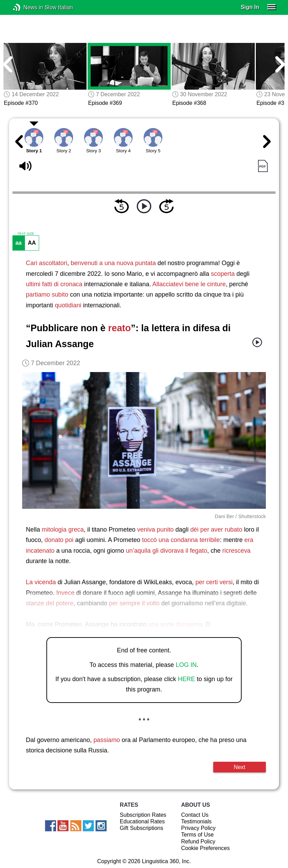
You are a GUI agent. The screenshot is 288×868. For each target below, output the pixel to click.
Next (239, 767)
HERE (187, 679)
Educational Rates (142, 821)
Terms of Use (197, 835)
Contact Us (195, 815)
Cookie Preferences (205, 848)
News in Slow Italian (27, 7)
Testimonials (196, 821)
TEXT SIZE (26, 234)
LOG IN (186, 665)
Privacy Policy (198, 828)
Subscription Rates (143, 815)
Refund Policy (198, 842)
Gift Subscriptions (141, 828)
